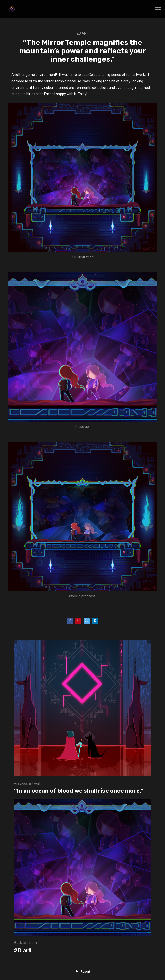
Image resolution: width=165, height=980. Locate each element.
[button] (82, 972)
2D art (82, 33)
